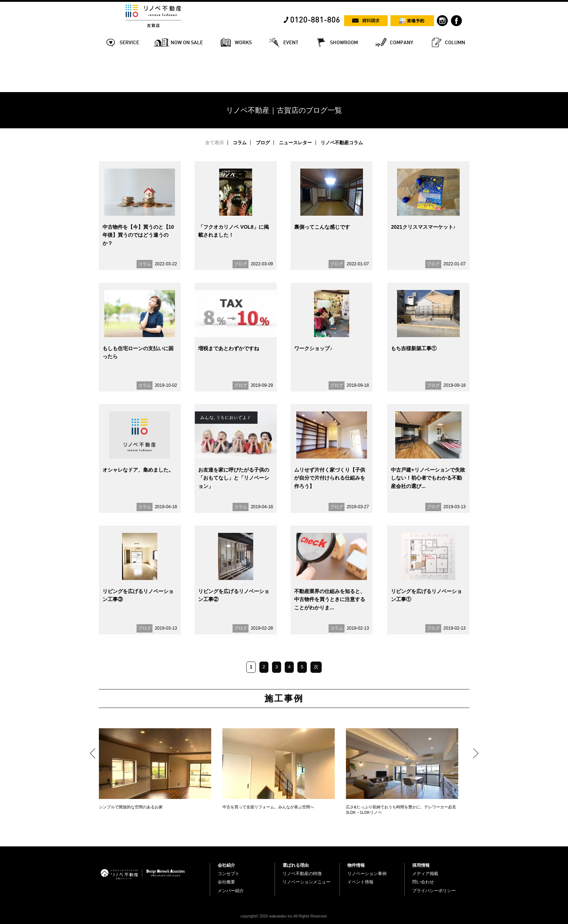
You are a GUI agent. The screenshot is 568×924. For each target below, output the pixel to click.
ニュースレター (295, 143)
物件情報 (356, 865)
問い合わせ (423, 882)
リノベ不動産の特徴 (302, 874)
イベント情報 (360, 882)
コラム (240, 143)
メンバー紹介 (231, 891)
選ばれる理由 (296, 865)
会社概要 (226, 882)
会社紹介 (226, 865)
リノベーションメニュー (306, 882)
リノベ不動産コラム (342, 143)
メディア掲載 (425, 874)
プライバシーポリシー (434, 891)
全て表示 (214, 143)
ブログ (263, 143)
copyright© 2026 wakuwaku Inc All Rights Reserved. (284, 916)
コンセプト (229, 874)
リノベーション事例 (367, 874)
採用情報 (421, 865)
